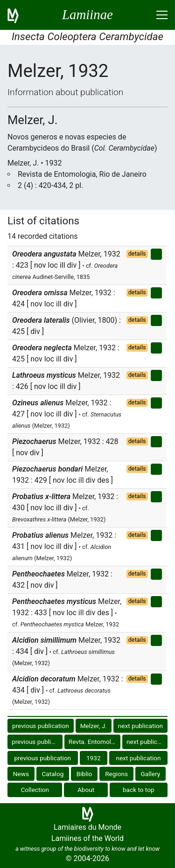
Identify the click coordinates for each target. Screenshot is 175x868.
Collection (35, 790)
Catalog (53, 774)
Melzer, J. (94, 726)
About (86, 790)
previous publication (41, 726)
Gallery (151, 774)
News (21, 774)
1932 (94, 758)
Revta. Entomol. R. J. (94, 742)
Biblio (84, 774)
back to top (139, 790)
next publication (140, 726)
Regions (116, 774)
